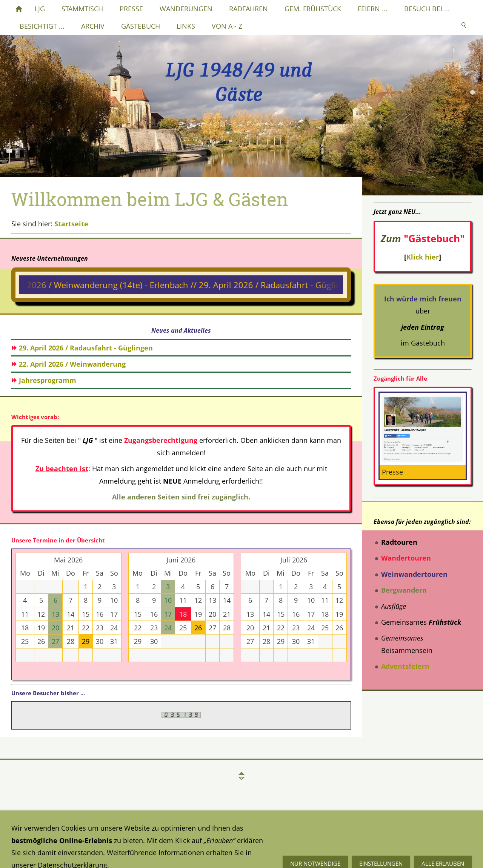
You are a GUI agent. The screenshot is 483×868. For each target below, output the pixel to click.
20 (55, 628)
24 (168, 628)
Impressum (183, 835)
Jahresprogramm (48, 380)
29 (86, 641)
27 (55, 641)
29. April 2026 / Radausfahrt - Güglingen (86, 348)
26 (198, 628)
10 (168, 600)
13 (55, 614)
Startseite (71, 224)
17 (168, 614)
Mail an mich (339, 844)
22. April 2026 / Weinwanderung (72, 364)
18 (183, 614)
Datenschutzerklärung (46, 835)
